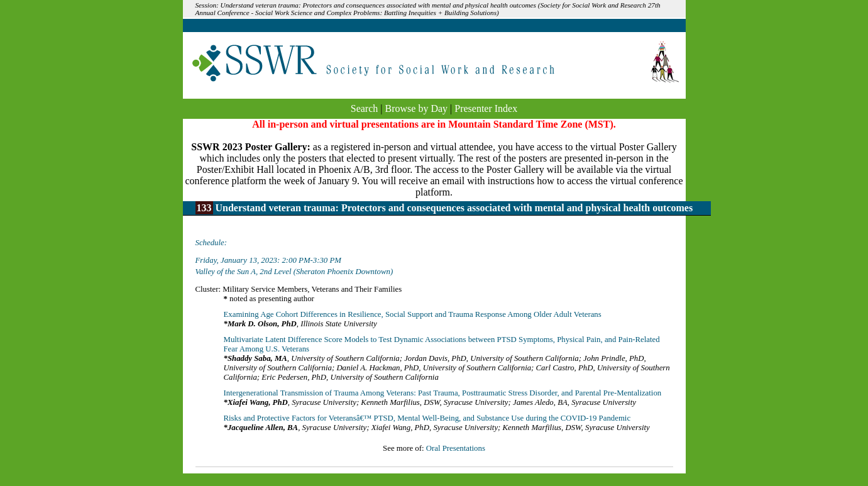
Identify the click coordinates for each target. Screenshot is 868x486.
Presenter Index (486, 108)
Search (365, 108)
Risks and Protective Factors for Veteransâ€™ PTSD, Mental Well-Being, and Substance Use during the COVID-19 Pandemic (427, 418)
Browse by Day (417, 108)
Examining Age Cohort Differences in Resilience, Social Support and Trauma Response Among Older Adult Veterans (413, 314)
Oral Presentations (456, 448)
